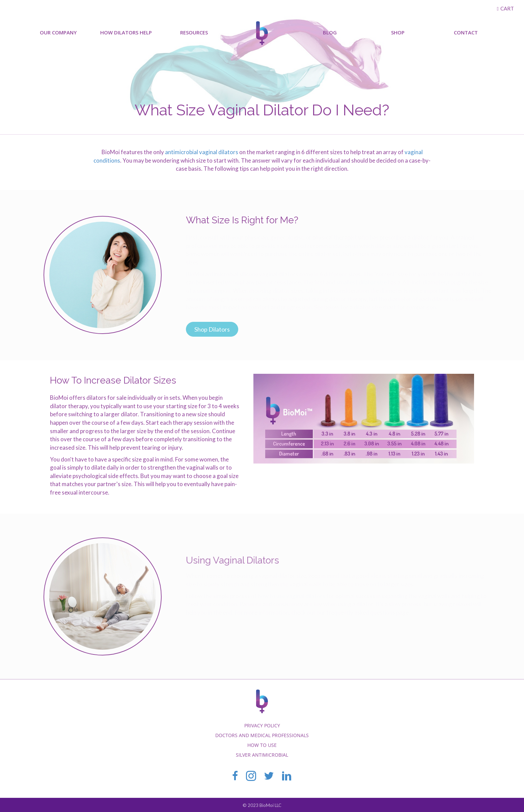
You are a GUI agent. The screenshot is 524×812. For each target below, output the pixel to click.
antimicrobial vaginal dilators (202, 152)
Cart (507, 8)
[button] (212, 329)
